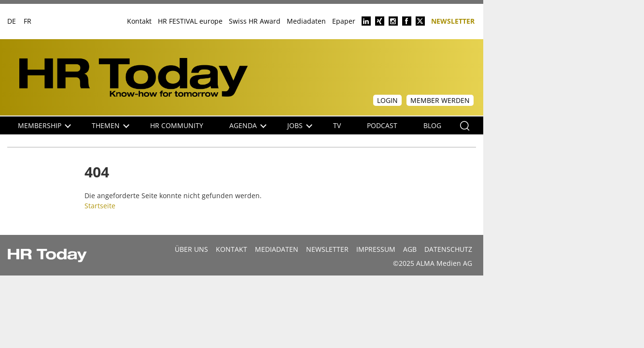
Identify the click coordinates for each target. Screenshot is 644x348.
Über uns (191, 249)
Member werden (440, 100)
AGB (410, 249)
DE (12, 21)
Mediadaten (306, 21)
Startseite (100, 206)
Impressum (376, 249)
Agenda (248, 125)
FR (28, 21)
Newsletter (453, 21)
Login (387, 100)
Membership (44, 125)
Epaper (344, 21)
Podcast (382, 125)
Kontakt (139, 21)
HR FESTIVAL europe (190, 21)
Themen (111, 125)
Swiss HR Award (255, 21)
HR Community (177, 125)
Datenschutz (448, 249)
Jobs (300, 125)
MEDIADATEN (277, 249)
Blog (432, 125)
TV (337, 125)
